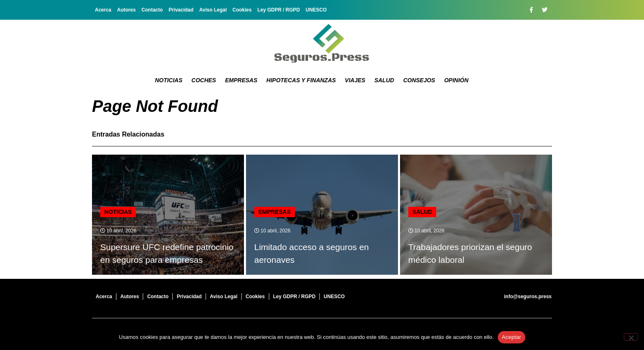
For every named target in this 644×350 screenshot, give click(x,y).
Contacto (152, 10)
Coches (204, 80)
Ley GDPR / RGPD (279, 10)
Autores (126, 10)
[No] (631, 337)
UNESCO (316, 10)
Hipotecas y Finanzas (301, 80)
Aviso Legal (213, 10)
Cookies (242, 10)
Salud (384, 80)
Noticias (169, 80)
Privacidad (181, 10)
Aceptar (512, 337)
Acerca (103, 10)
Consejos (419, 80)
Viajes (355, 80)
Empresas (241, 80)
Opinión (456, 80)
